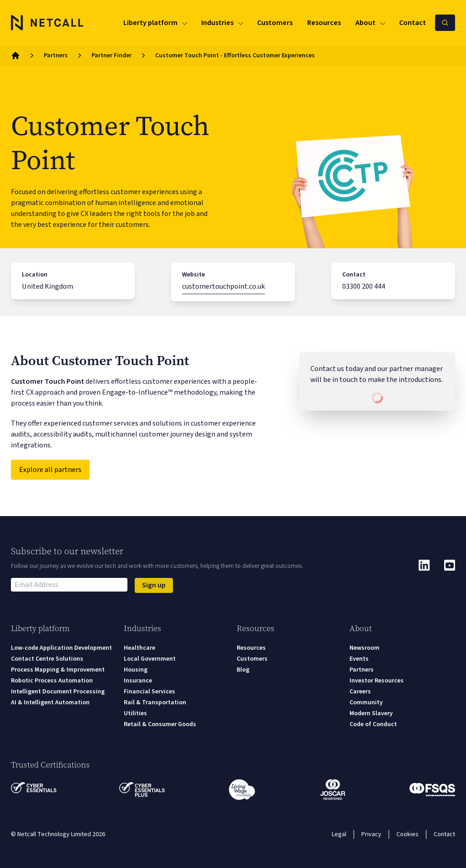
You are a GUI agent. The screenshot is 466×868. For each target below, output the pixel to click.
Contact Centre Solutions (47, 659)
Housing (136, 670)
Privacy (371, 834)
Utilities (135, 713)
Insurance (138, 681)
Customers (252, 659)
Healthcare (139, 648)
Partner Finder (111, 55)
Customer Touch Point (48, 381)
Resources (251, 648)
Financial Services (149, 692)
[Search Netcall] (445, 23)
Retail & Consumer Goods (160, 724)
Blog (243, 670)
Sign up (154, 585)
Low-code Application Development (61, 648)
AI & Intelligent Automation (50, 702)
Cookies (408, 834)
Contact (444, 834)
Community (366, 702)
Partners (56, 55)
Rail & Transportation (155, 702)
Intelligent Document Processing (58, 692)
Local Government (150, 659)
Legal (339, 834)
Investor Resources (377, 681)
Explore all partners (50, 470)
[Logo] (47, 23)
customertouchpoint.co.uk (223, 286)
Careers (360, 692)
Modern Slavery (371, 713)
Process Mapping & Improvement (58, 670)
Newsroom (365, 648)
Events (359, 659)
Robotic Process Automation (52, 681)
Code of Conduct (373, 724)
